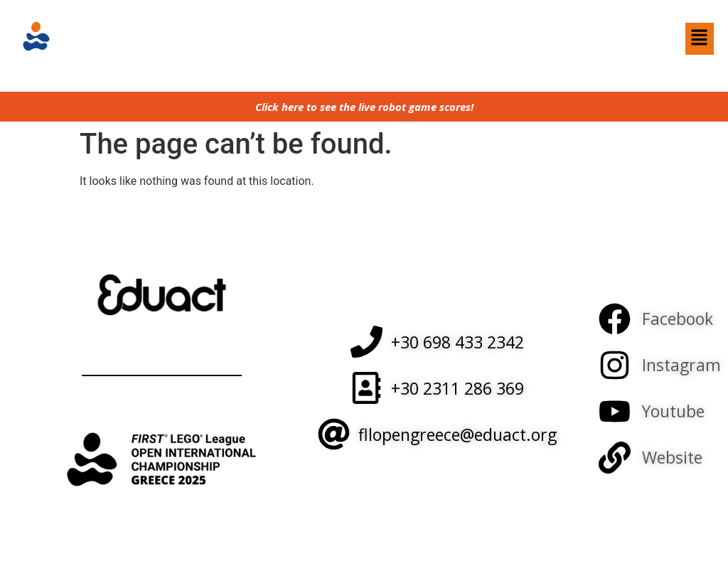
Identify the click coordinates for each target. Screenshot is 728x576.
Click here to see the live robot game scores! (364, 107)
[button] (700, 38)
